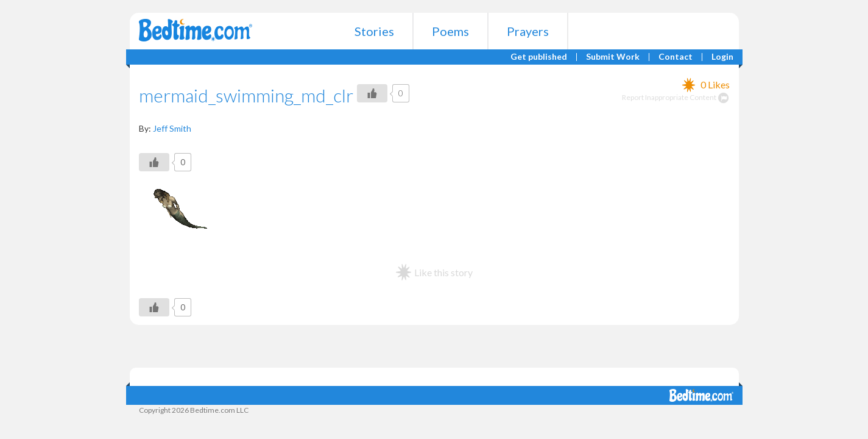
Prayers (528, 31)
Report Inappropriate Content (676, 97)
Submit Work (613, 57)
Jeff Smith (172, 128)
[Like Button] (372, 93)
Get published (539, 57)
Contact (676, 57)
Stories (374, 31)
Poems (450, 31)
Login (722, 57)
